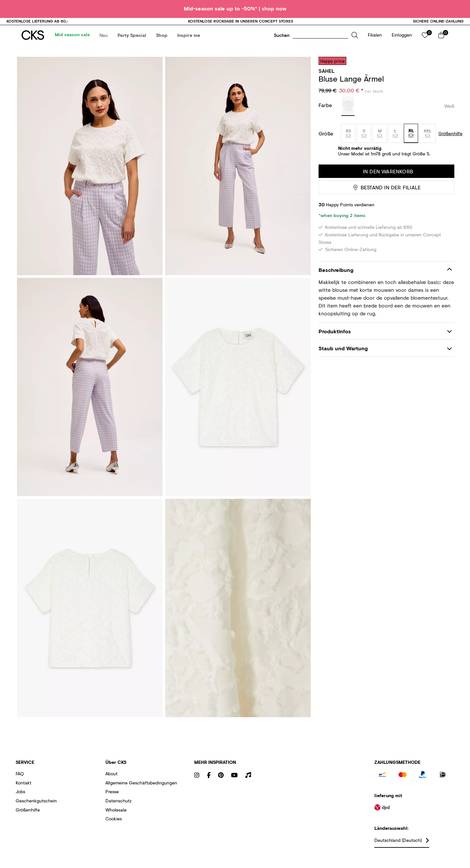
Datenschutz (118, 807)
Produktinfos (335, 338)
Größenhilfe (28, 816)
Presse (112, 798)
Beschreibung (336, 276)
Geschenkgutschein (36, 807)
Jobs (20, 798)
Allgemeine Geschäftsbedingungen (141, 789)
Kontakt (23, 789)
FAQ (20, 780)
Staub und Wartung (343, 355)
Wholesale (116, 816)
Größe (326, 140)
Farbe (326, 112)
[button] (106, 39)
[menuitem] (74, 39)
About (111, 780)
